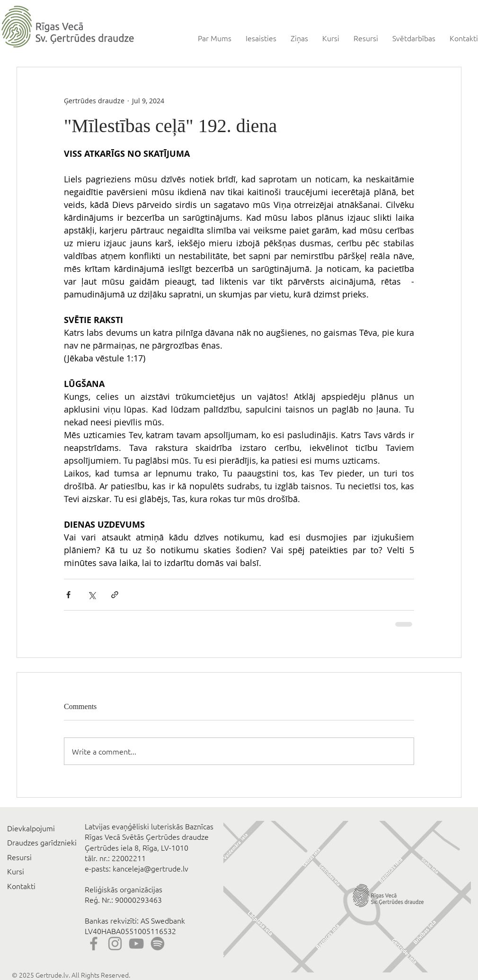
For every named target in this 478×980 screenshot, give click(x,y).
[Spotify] (158, 944)
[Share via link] (115, 595)
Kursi (16, 871)
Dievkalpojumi (31, 828)
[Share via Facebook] (68, 595)
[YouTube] (136, 944)
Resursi (19, 857)
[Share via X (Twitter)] (92, 595)
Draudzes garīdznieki (42, 842)
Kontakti (21, 886)
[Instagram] (115, 944)
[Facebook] (94, 944)
